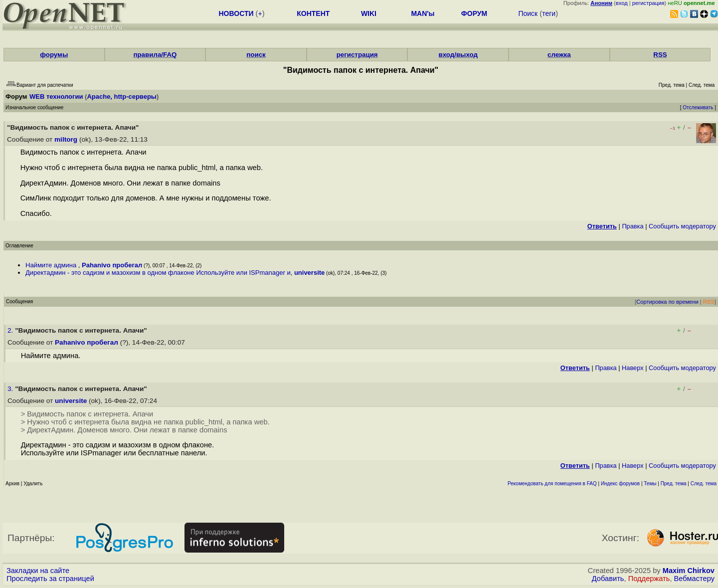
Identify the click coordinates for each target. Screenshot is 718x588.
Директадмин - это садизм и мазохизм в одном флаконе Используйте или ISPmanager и (158, 273)
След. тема (704, 484)
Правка (632, 226)
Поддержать (649, 579)
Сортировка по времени (667, 302)
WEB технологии (56, 97)
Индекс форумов (620, 484)
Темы (650, 484)
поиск (256, 55)
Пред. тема (674, 484)
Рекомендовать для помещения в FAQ (552, 484)
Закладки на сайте (38, 571)
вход (622, 3)
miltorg (66, 139)
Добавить (608, 579)
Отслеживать (698, 107)
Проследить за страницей (50, 579)
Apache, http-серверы (122, 97)
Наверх (633, 368)
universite (309, 273)
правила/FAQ (155, 55)
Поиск (528, 13)
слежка (559, 55)
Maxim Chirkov (689, 571)
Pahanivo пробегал (112, 265)
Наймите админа (52, 265)
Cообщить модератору (682, 226)
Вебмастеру (694, 579)
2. (11, 330)
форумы (54, 55)
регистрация (648, 3)
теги (549, 13)
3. (11, 389)
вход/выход (458, 55)
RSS (660, 55)
